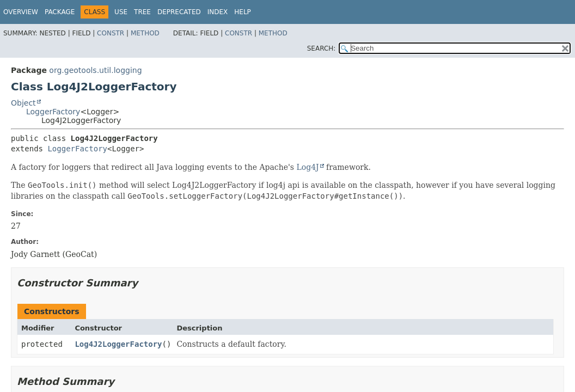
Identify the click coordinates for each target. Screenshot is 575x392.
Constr (111, 33)
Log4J (307, 167)
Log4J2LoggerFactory (118, 344)
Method (145, 33)
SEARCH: (322, 48)
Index (218, 12)
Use (121, 12)
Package (60, 12)
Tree (142, 12)
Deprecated (179, 12)
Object (23, 103)
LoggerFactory (53, 112)
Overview (21, 12)
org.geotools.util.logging (95, 70)
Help (243, 12)
